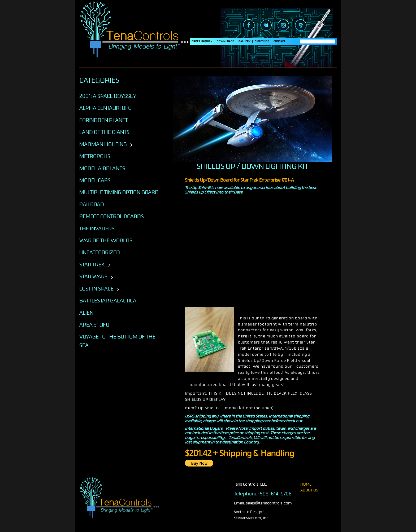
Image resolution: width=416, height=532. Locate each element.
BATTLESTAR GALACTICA (108, 301)
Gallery (245, 41)
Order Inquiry (202, 41)
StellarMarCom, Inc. (252, 518)
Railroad (92, 204)
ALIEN (86, 313)
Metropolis (95, 156)
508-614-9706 (276, 494)
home (306, 484)
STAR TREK (92, 265)
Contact (279, 41)
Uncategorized (100, 252)
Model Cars (95, 180)
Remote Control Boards (112, 216)
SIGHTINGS (262, 41)
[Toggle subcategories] (131, 145)
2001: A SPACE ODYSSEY (108, 96)
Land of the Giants (104, 132)
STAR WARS (93, 276)
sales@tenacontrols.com (269, 503)
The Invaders (97, 228)
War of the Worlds (106, 240)
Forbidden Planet (104, 120)
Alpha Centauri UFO (105, 108)
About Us (309, 490)
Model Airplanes (102, 168)
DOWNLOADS (226, 41)
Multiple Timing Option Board (119, 192)
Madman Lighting (103, 144)
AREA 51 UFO (94, 325)
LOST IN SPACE (96, 289)
